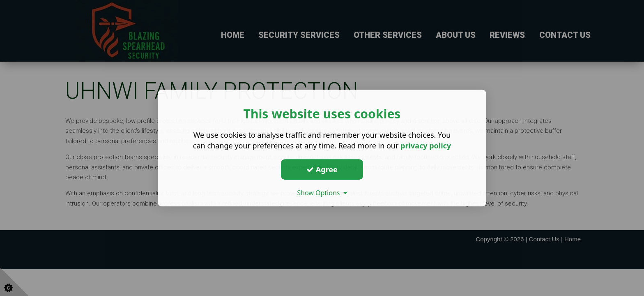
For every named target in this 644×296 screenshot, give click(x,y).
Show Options (322, 193)
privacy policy (426, 146)
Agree (322, 169)
